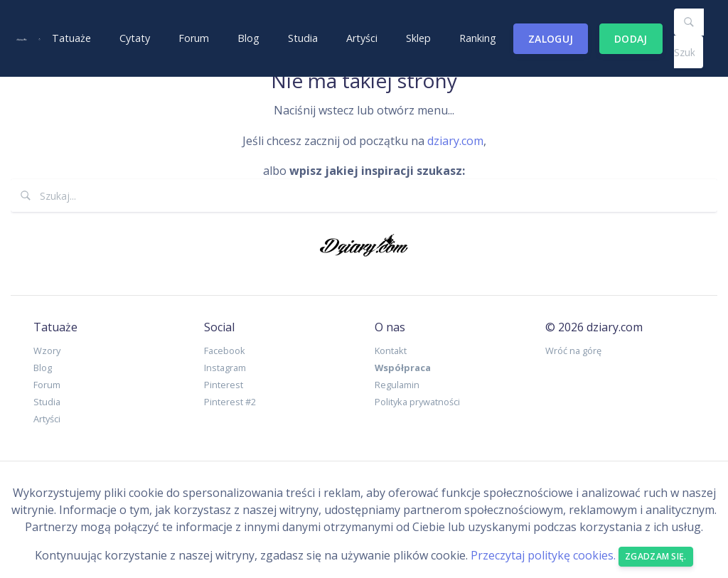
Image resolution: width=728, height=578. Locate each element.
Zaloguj (551, 39)
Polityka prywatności (417, 402)
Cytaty (135, 38)
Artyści (362, 38)
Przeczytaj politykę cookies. (543, 555)
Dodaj (631, 39)
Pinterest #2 (230, 402)
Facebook (225, 350)
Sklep (418, 38)
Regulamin (397, 385)
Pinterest (224, 385)
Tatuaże (71, 38)
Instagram (225, 368)
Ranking (478, 38)
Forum (194, 38)
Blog (248, 38)
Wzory (47, 350)
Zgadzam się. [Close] (656, 556)
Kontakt (391, 350)
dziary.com (455, 141)
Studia (303, 38)
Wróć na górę (573, 350)
